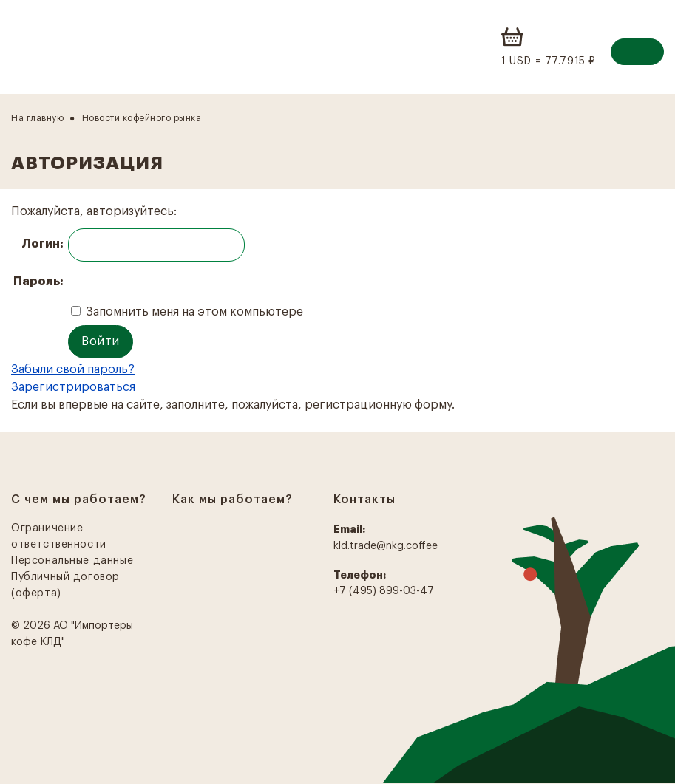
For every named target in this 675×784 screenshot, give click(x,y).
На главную (37, 118)
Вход (637, 52)
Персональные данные (72, 561)
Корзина (514, 37)
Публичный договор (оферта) (65, 585)
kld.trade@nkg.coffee (386, 546)
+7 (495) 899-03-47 (384, 591)
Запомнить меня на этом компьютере (193, 312)
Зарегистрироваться (73, 387)
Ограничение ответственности (59, 536)
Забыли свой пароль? (73, 369)
